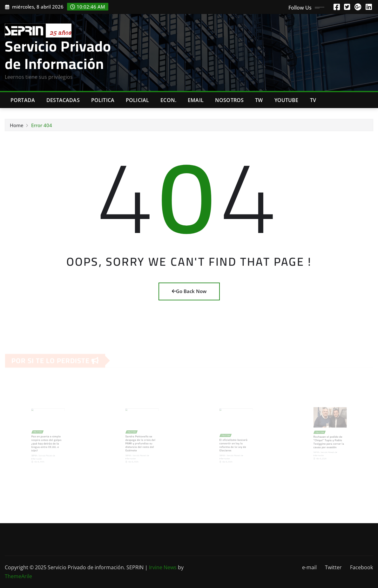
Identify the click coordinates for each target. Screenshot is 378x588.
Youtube (287, 100)
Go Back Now (189, 291)
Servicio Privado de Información (58, 55)
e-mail (309, 567)
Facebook (361, 567)
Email (196, 100)
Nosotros (229, 100)
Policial (137, 100)
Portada (23, 100)
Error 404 (42, 126)
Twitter (333, 567)
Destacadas (63, 100)
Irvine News (163, 567)
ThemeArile (18, 576)
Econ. (168, 100)
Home (17, 126)
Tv (313, 100)
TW (259, 100)
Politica (103, 100)
